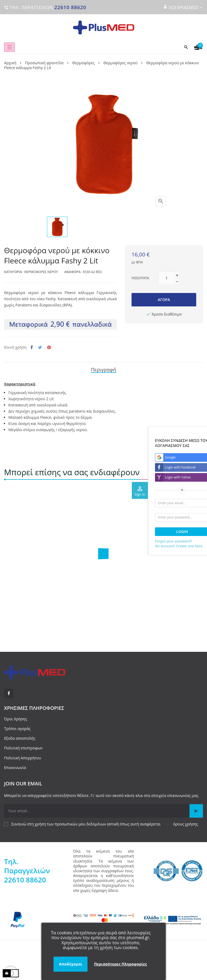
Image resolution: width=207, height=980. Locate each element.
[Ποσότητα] (167, 278)
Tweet (40, 347)
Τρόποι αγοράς (17, 729)
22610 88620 (70, 7)
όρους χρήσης (186, 824)
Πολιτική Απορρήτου (23, 758)
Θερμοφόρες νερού (41, 272)
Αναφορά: (73, 272)
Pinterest (49, 347)
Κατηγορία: (13, 272)
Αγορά (164, 300)
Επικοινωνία (15, 768)
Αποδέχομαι (71, 964)
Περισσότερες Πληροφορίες (120, 964)
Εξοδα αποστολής (20, 738)
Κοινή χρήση (32, 347)
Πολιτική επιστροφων (23, 748)
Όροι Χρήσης (16, 719)
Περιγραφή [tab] (103, 370)
